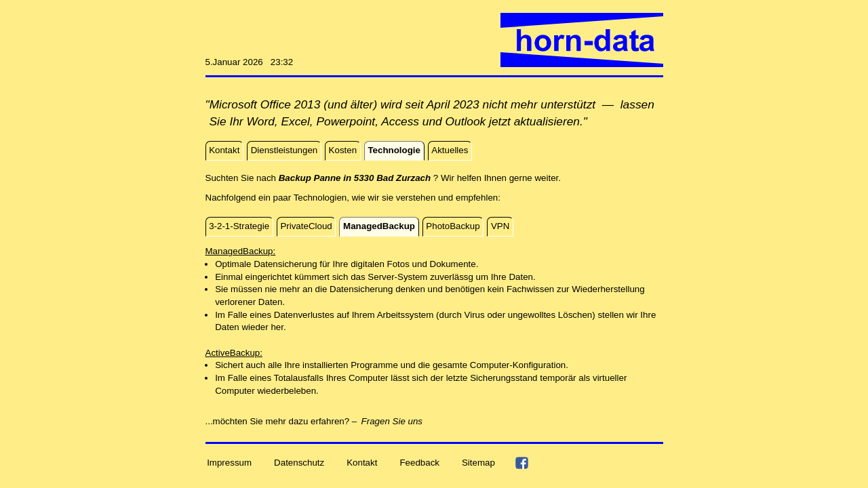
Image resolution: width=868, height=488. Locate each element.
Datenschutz (299, 463)
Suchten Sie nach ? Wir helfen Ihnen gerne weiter (382, 178)
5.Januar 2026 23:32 (250, 62)
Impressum (229, 463)
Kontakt (362, 463)
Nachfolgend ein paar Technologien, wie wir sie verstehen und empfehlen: (353, 198)
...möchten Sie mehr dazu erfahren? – (281, 421)
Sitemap (478, 463)
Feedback (419, 463)
